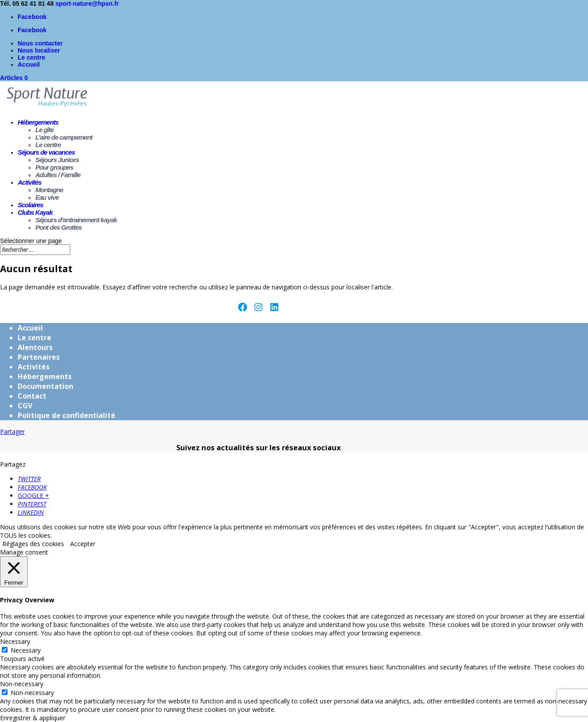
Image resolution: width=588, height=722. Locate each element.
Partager (12, 431)
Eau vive (47, 197)
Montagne (49, 190)
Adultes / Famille (58, 175)
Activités (30, 182)
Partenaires (39, 357)
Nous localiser (39, 50)
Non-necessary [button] (22, 684)
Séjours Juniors (57, 160)
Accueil (29, 65)
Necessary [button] (15, 641)
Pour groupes (54, 167)
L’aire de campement (64, 137)
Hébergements (38, 122)
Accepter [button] (83, 544)
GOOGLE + (33, 496)
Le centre (31, 57)
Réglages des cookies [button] (33, 544)
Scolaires (30, 205)
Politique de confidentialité (66, 415)
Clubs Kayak (35, 212)
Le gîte (44, 130)
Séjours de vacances (46, 152)
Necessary (26, 650)
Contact (32, 396)
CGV (25, 406)
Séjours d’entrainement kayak (76, 220)
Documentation (46, 386)
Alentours (35, 347)
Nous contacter (40, 43)
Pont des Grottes (59, 227)
